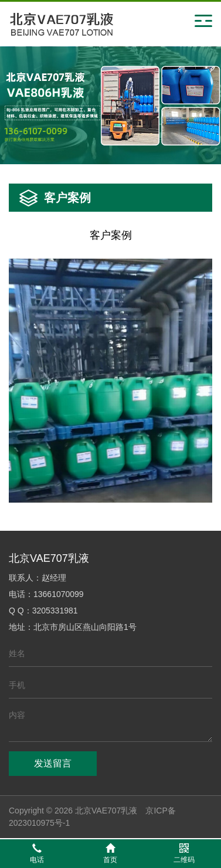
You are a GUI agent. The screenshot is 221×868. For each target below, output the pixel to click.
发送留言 (53, 763)
